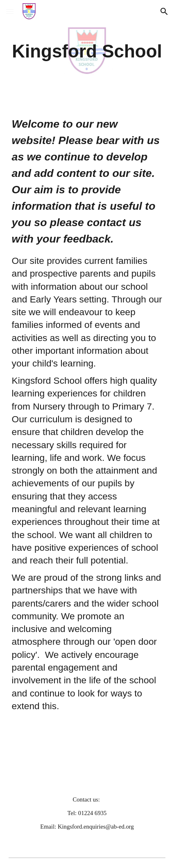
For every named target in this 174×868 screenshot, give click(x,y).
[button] (10, 11)
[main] (87, 52)
